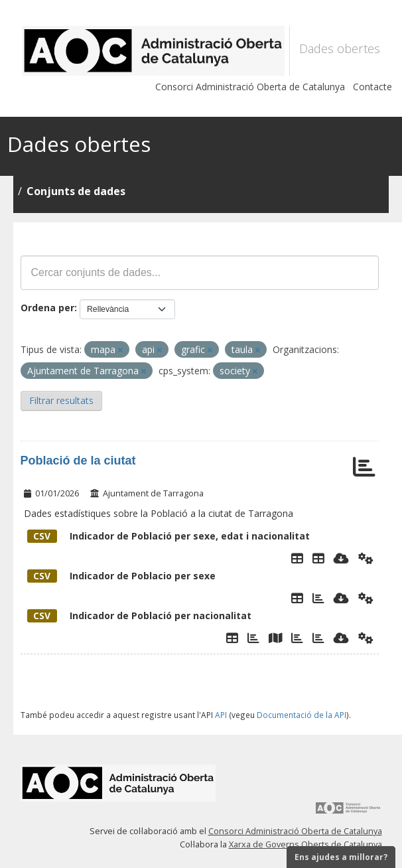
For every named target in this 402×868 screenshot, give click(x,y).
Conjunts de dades (76, 191)
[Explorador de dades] (297, 558)
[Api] (366, 558)
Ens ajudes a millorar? (341, 857)
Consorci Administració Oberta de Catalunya (250, 87)
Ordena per (47, 308)
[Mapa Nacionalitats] (275, 638)
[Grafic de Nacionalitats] (253, 638)
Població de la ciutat (78, 461)
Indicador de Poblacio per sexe (121, 576)
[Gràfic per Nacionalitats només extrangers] (297, 638)
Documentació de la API (301, 715)
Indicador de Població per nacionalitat (139, 615)
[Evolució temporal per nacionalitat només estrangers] (318, 638)
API (221, 715)
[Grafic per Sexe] (318, 598)
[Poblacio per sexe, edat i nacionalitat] (318, 558)
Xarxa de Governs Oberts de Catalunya (305, 844)
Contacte (372, 87)
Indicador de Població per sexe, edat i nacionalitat (168, 536)
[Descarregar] (341, 558)
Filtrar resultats (61, 400)
